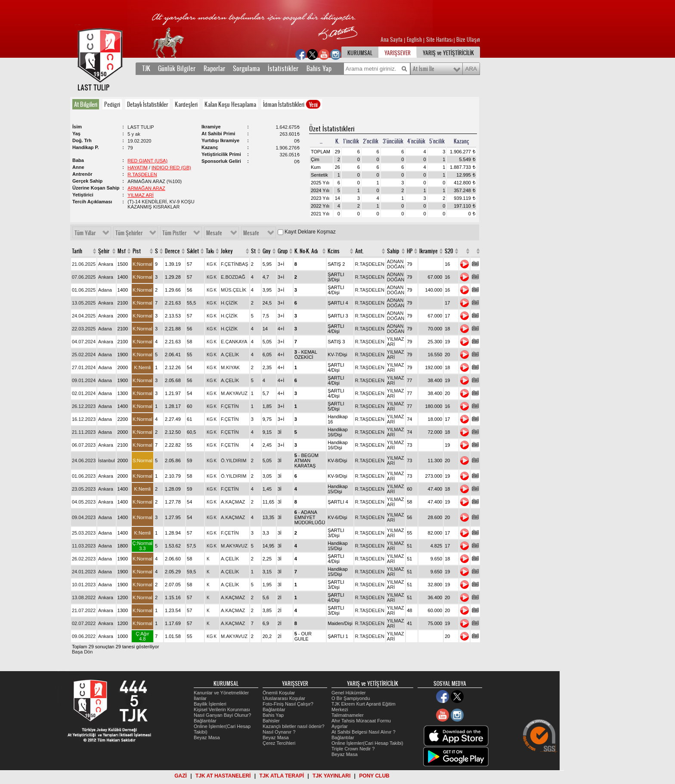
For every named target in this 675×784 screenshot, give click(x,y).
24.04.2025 (84, 316)
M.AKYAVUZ (234, 393)
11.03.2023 (84, 546)
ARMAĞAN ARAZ (146, 188)
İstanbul (107, 460)
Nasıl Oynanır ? (279, 732)
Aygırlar (340, 726)
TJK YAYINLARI (331, 776)
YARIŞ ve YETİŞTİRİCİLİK (448, 53)
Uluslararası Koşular (284, 698)
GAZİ (181, 776)
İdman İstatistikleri (292, 104)
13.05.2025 (84, 303)
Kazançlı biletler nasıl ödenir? (294, 726)
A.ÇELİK (230, 355)
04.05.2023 (84, 502)
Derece (172, 251)
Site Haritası (440, 40)
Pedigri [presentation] (112, 104)
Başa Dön (82, 652)
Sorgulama (246, 68)
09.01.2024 (84, 380)
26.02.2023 (84, 559)
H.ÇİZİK (229, 303)
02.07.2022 (84, 623)
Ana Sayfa (392, 40)
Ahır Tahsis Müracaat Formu (361, 721)
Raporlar (214, 68)
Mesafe (214, 233)
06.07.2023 (84, 445)
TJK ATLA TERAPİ (282, 776)
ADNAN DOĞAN (396, 264)
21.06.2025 (84, 264)
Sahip (393, 251)
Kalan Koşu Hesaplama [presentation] (230, 104)
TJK (146, 68)
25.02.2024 (84, 355)
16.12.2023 (84, 419)
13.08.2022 (84, 597)
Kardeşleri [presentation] (186, 104)
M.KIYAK (230, 367)
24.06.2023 (84, 460)
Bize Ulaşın (468, 40)
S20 (449, 251)
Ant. (359, 251)
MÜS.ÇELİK (234, 290)
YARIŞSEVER (398, 53)
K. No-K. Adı (306, 251)
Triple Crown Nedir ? (353, 749)
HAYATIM (137, 168)
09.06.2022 (84, 636)
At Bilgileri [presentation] (86, 104)
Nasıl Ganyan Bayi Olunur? (222, 715)
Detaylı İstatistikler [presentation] (147, 104)
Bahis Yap (319, 68)
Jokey (227, 251)
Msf (122, 251)
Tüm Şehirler (129, 233)
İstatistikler (283, 68)
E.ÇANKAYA (234, 342)
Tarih (77, 251)
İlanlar (200, 698)
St (253, 251)
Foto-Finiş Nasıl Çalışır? (288, 704)
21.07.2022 (84, 610)
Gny (267, 251)
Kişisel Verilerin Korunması (222, 709)
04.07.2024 (84, 342)
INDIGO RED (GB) (171, 168)
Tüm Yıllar (85, 233)
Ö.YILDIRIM (234, 460)
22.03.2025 (84, 329)
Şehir (104, 251)
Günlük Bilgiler (177, 68)
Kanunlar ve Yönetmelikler (221, 693)
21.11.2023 (84, 432)
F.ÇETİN (230, 406)
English (414, 40)
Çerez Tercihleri (279, 743)
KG (210, 264)
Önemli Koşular (279, 693)
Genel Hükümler (348, 693)
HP (410, 251)
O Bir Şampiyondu (351, 698)
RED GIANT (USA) (147, 161)
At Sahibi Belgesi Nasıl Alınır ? (364, 732)
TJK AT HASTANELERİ (223, 776)
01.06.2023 (84, 476)
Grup (283, 251)
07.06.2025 (84, 277)
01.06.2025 (84, 290)
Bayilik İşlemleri (210, 704)
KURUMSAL (360, 53)
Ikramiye (429, 251)
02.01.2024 (84, 393)
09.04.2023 (84, 517)
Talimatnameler (348, 715)
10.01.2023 (84, 585)
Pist (137, 251)
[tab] (87, 104)
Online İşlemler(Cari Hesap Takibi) (367, 743)
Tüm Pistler (174, 233)
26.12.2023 (84, 406)
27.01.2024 (84, 367)
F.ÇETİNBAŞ (235, 264)
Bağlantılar (205, 721)
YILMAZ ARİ (141, 195)
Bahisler (271, 721)
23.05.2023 (84, 489)
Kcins (334, 251)
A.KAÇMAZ (233, 502)
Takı (210, 251)
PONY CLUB (374, 776)
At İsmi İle (424, 69)
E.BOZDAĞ (233, 277)
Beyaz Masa (207, 737)
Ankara (106, 264)
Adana (105, 290)
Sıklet (193, 251)
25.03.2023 (84, 533)
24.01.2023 (84, 572)
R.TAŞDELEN (142, 174)
